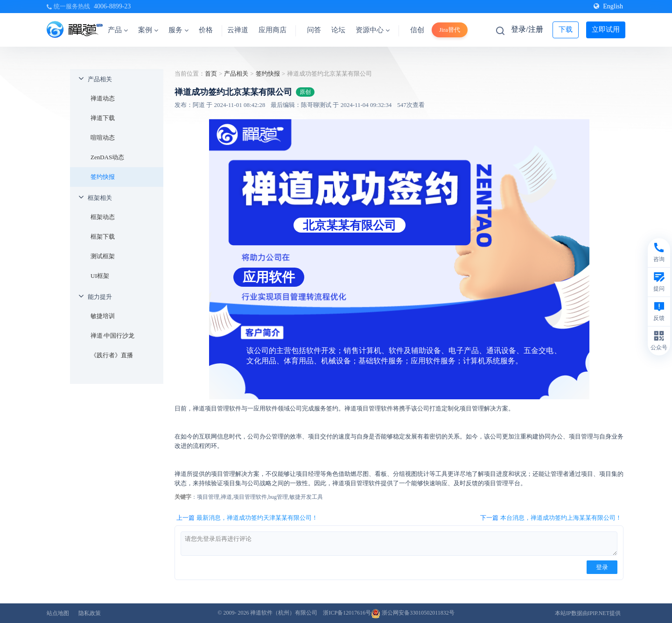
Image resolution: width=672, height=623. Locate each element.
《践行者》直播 (112, 355)
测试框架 (103, 256)
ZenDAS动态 (107, 157)
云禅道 (238, 30)
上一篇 (247, 518)
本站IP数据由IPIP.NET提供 (588, 613)
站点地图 (58, 613)
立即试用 (606, 29)
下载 (566, 29)
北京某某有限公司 (350, 225)
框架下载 (103, 237)
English (608, 6)
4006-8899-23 (112, 6)
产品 (118, 30)
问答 (314, 30)
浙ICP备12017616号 (347, 613)
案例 (148, 30)
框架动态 (103, 217)
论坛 (338, 30)
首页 (211, 74)
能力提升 (100, 297)
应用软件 (269, 277)
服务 (178, 30)
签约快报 (103, 177)
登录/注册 (527, 29)
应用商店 (273, 30)
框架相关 (100, 198)
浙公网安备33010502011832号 (413, 613)
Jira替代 (450, 30)
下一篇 (551, 518)
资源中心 (373, 30)
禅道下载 (103, 118)
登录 (602, 567)
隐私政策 (90, 613)
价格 (206, 30)
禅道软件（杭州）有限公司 (284, 613)
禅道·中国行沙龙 (112, 336)
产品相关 (100, 79)
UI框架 (100, 276)
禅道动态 (103, 98)
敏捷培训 (103, 316)
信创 (417, 30)
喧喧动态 (103, 138)
